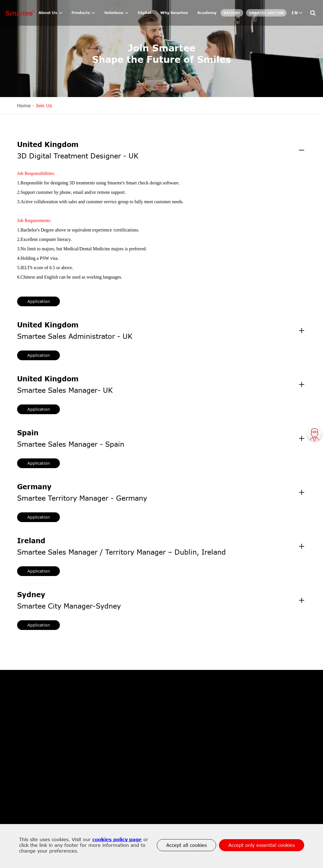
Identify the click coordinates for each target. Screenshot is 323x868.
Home (24, 106)
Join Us (44, 106)
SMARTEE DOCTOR (266, 13)
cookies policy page (117, 839)
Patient (232, 13)
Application (39, 301)
